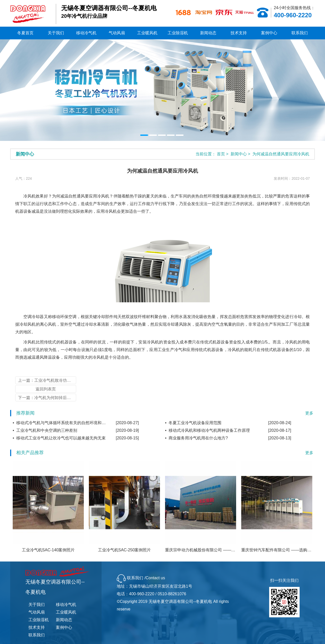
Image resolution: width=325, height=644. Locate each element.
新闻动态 (208, 33)
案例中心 (269, 33)
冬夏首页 (25, 33)
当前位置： (206, 154)
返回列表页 (46, 389)
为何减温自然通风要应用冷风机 (281, 154)
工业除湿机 (178, 33)
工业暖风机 (147, 33)
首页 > (223, 154)
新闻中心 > (241, 154)
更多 (309, 413)
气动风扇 (117, 33)
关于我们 (56, 33)
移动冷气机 (86, 33)
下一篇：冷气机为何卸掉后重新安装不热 (47, 398)
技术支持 (239, 33)
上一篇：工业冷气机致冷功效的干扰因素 (47, 380)
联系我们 (300, 33)
